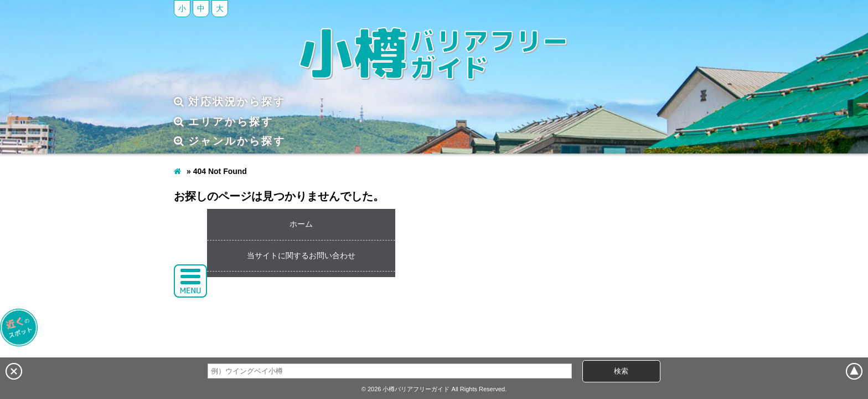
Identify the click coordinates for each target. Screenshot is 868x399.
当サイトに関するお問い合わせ (301, 255)
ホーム (301, 224)
